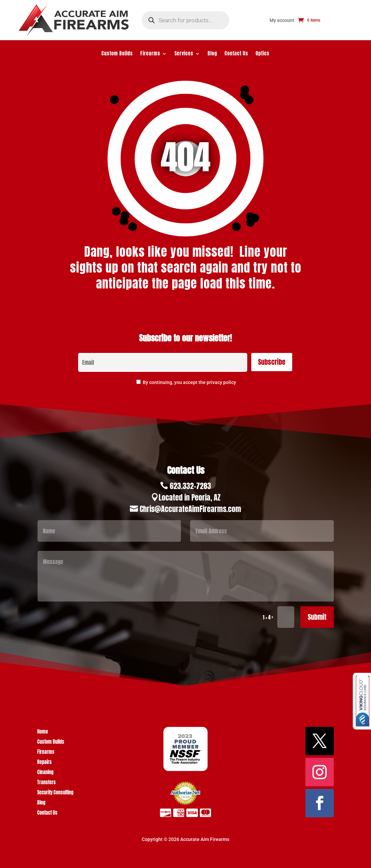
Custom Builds (117, 54)
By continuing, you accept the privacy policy (189, 382)
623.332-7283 (190, 486)
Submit (317, 617)
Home (43, 732)
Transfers (47, 783)
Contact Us (236, 54)
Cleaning (45, 773)
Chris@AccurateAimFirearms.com (190, 509)
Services (184, 54)
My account (282, 20)
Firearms (150, 54)
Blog (212, 54)
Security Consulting (55, 793)
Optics (263, 54)
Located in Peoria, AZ (190, 497)
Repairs (44, 763)
